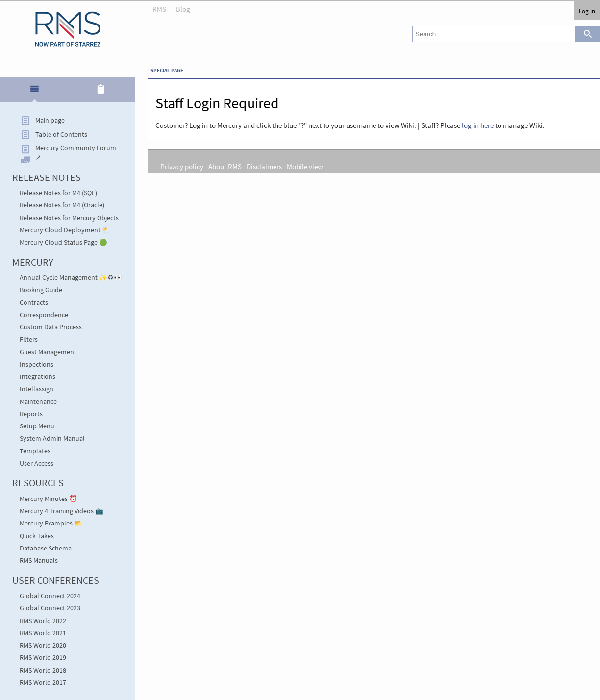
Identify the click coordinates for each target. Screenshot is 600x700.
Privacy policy (182, 166)
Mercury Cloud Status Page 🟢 (63, 242)
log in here (478, 125)
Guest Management (48, 352)
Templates (35, 451)
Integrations (37, 377)
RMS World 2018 (43, 670)
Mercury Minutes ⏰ (49, 499)
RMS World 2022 (43, 621)
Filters (29, 339)
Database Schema (46, 548)
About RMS (225, 166)
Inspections (37, 364)
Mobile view (305, 166)
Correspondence (44, 315)
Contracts (34, 303)
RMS (159, 9)
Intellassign (37, 389)
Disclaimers (264, 166)
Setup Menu (37, 426)
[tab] (35, 91)
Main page (50, 120)
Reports (31, 414)
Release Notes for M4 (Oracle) (62, 205)
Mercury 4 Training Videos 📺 (62, 511)
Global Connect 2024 (50, 596)
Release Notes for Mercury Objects (69, 218)
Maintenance (38, 402)
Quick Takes (37, 536)
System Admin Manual (52, 438)
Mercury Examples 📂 (51, 523)
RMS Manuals (39, 561)
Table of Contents (61, 135)
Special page (167, 70)
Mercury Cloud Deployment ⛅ (65, 230)
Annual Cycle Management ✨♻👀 (71, 278)
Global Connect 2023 (50, 608)
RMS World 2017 (43, 683)
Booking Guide (41, 290)
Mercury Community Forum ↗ (76, 153)
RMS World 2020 (43, 645)
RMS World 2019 (43, 658)
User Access (37, 463)
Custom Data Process (51, 327)
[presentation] (34, 93)
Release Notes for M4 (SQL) (58, 193)
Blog (183, 9)
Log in (587, 11)
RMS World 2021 (43, 633)
